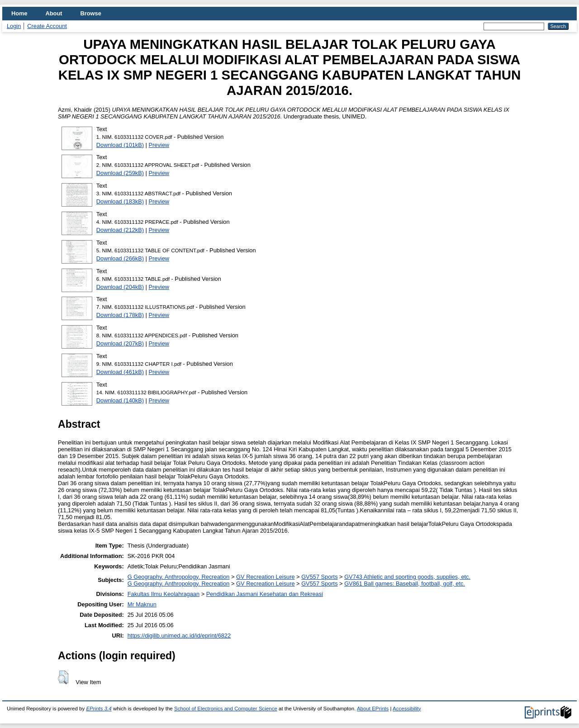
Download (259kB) (120, 173)
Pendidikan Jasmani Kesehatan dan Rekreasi (265, 594)
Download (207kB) (120, 343)
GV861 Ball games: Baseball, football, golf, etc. (405, 584)
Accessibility (407, 709)
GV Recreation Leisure (265, 577)
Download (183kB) (120, 201)
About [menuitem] (54, 13)
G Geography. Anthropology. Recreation (179, 577)
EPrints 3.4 (99, 709)
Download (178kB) (120, 315)
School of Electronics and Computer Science (226, 709)
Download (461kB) (120, 372)
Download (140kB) (120, 400)
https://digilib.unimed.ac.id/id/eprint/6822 (179, 636)
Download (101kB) (120, 145)
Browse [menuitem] (91, 13)
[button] (63, 677)
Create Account (47, 26)
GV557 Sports (319, 577)
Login (14, 26)
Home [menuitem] (19, 13)
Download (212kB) (120, 230)
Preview (159, 145)
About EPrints (373, 709)
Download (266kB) (120, 258)
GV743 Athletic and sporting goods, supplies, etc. (407, 577)
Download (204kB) (120, 287)
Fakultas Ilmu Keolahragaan (164, 594)
